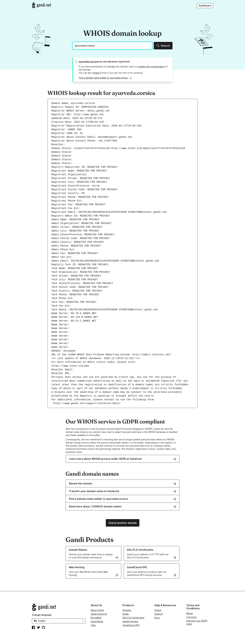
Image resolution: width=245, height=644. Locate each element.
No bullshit (96, 618)
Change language (42, 615)
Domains (127, 610)
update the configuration (151, 67)
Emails (126, 614)
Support (159, 614)
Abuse (190, 613)
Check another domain (123, 523)
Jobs (93, 625)
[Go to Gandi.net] (41, 5)
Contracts (191, 617)
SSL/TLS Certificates (133, 618)
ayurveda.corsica (88, 62)
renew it (97, 73)
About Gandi (97, 610)
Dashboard (205, 6)
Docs (157, 618)
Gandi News (97, 621)
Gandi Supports (99, 614)
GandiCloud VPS (131, 625)
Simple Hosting (130, 621)
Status (158, 610)
